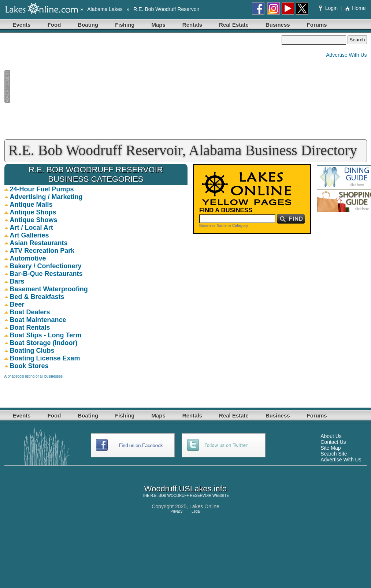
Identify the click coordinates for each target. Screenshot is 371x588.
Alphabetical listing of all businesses (34, 376)
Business (278, 25)
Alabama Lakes (105, 9)
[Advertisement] (143, 86)
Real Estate (234, 25)
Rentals (192, 25)
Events (22, 25)
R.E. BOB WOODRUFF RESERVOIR (181, 496)
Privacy (176, 511)
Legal (196, 511)
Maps (159, 25)
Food (54, 25)
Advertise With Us (346, 55)
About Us (331, 436)
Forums (317, 25)
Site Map (331, 448)
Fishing (125, 25)
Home (355, 8)
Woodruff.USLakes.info (185, 489)
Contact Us (333, 442)
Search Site (334, 454)
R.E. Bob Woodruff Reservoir (166, 9)
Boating (88, 25)
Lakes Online (204, 506)
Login (329, 8)
